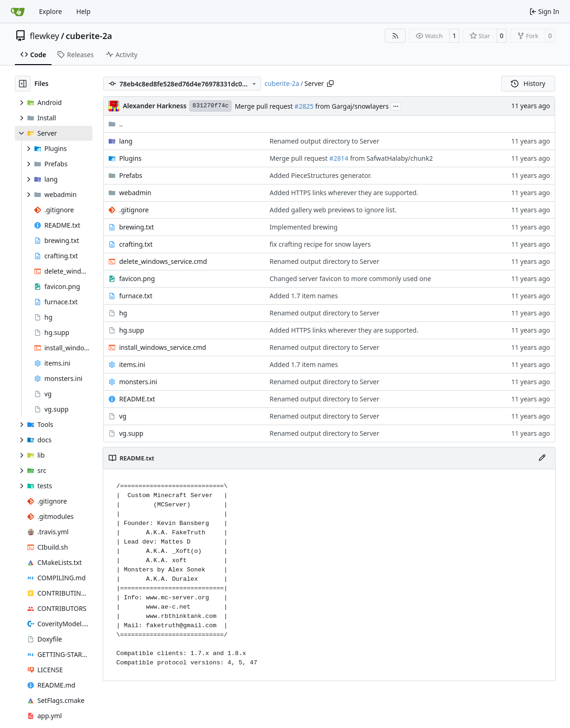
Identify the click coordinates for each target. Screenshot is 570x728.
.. (115, 124)
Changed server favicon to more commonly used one (350, 279)
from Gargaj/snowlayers (351, 106)
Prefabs (131, 175)
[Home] (18, 12)
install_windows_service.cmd (162, 347)
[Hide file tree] (23, 84)
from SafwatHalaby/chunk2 (391, 158)
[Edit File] (542, 458)
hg (123, 313)
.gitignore (134, 210)
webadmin (135, 193)
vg (123, 416)
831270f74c (210, 106)
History (528, 83)
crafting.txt (136, 244)
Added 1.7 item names (304, 296)
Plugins (130, 158)
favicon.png (137, 279)
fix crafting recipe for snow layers (320, 244)
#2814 (339, 158)
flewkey (44, 36)
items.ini (132, 364)
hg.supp (131, 330)
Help (83, 11)
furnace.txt (136, 296)
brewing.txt (136, 227)
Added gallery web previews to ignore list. (333, 210)
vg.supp (131, 433)
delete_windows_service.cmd (163, 261)
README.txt (137, 399)
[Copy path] (330, 84)
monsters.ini (138, 382)
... (396, 105)
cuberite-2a (89, 36)
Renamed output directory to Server (324, 141)
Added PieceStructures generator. (320, 175)
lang (126, 141)
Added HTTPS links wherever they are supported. (344, 193)
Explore (50, 11)
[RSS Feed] (395, 36)
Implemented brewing (303, 227)
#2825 (304, 106)
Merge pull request (264, 106)
